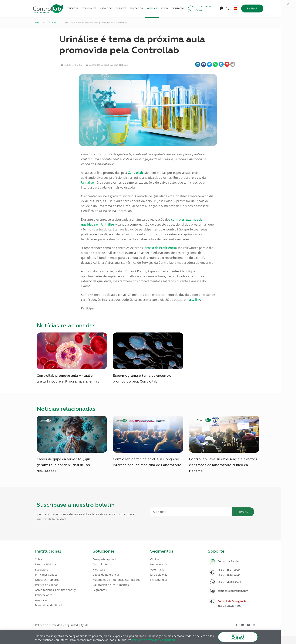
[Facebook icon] (237, 625)
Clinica (155, 559)
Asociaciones (43, 600)
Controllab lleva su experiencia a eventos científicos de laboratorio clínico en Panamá (223, 465)
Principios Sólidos (46, 575)
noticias (123, 65)
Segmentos (100, 590)
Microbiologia (159, 575)
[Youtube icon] (249, 625)
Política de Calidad (47, 585)
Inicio (37, 22)
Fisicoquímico (159, 580)
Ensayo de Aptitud (104, 559)
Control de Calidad (99, 65)
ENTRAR (252, 8)
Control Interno (102, 564)
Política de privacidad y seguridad (153, 640)
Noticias (52, 22)
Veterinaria (157, 569)
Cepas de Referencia (106, 575)
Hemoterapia (158, 564)
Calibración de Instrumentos (111, 585)
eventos (114, 65)
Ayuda (85, 625)
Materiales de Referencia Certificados (116, 580)
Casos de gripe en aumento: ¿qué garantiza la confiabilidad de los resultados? (64, 465)
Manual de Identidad (48, 605)
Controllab (135, 173)
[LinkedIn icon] (243, 625)
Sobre (39, 559)
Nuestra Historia (45, 564)
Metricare (99, 569)
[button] (198, 64)
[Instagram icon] (255, 625)
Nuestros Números (47, 580)
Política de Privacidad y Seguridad (57, 625)
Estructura (42, 569)
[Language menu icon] (236, 9)
